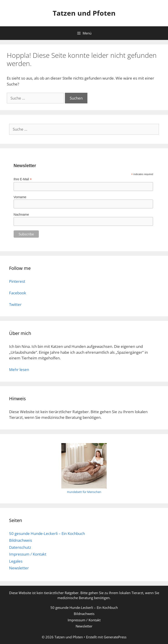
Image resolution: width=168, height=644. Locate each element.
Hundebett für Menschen (84, 492)
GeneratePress (115, 637)
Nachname (21, 215)
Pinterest (17, 281)
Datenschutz (20, 547)
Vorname (20, 197)
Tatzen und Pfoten (84, 13)
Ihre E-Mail (23, 179)
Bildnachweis (21, 540)
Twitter (15, 304)
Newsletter (19, 568)
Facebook (18, 293)
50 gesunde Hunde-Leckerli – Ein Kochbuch (47, 533)
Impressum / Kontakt (28, 554)
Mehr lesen (19, 370)
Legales (16, 561)
